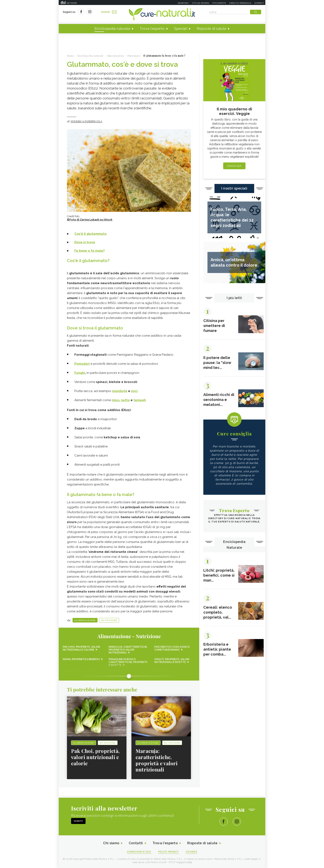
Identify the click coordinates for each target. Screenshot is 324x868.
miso (116, 400)
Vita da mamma (201, 3)
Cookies (192, 852)
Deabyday (183, 3)
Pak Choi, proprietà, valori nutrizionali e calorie (81, 648)
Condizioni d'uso (139, 852)
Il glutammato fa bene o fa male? (101, 495)
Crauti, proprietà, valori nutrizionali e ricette (172, 661)
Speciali (181, 29)
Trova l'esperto (152, 29)
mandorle (120, 391)
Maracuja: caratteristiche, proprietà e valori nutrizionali (128, 650)
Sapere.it (259, 3)
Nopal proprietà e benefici (81, 659)
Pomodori (82, 364)
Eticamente (219, 3)
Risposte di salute (212, 29)
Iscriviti (109, 12)
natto (125, 400)
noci (134, 391)
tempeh (140, 400)
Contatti (136, 843)
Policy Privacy (169, 852)
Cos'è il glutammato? (88, 261)
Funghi (80, 373)
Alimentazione (85, 620)
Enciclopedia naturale (112, 29)
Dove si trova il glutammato (95, 328)
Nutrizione (109, 620)
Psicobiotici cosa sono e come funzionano (172, 648)
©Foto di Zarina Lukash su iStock (90, 220)
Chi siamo (111, 843)
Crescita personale (240, 3)
